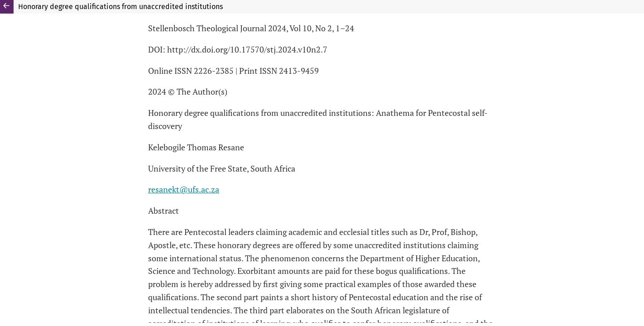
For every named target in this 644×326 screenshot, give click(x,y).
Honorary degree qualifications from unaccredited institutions (120, 7)
